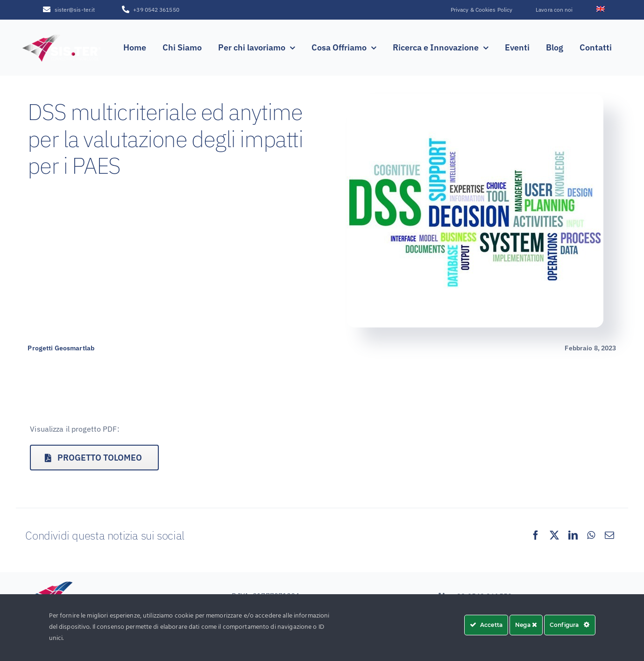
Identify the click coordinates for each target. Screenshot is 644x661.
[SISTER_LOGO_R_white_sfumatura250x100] (62, 36)
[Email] (609, 535)
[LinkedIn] (573, 535)
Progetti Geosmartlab (61, 348)
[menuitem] (601, 10)
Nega (526, 625)
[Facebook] (536, 535)
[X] (554, 535)
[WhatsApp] (591, 535)
